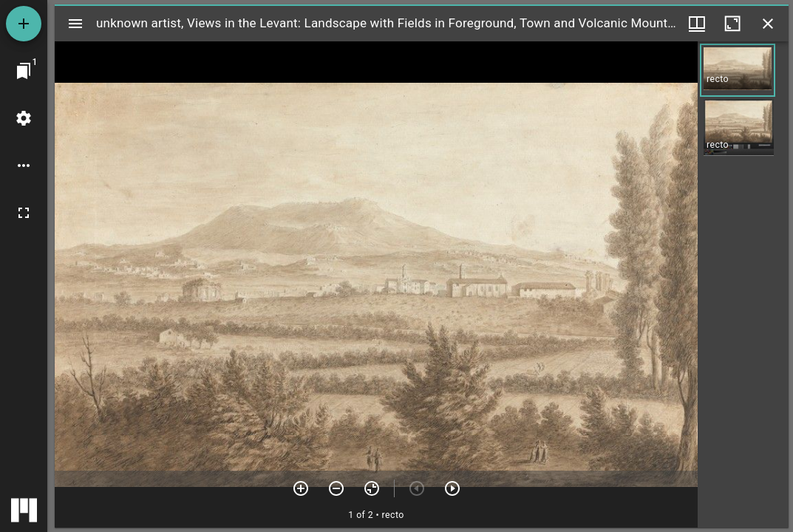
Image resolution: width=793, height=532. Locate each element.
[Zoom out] (336, 488)
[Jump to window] (24, 71)
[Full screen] (24, 213)
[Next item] (452, 488)
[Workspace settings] (24, 118)
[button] (738, 70)
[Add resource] (24, 24)
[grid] (743, 284)
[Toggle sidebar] (75, 24)
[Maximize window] (732, 24)
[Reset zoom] (372, 488)
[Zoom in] (301, 488)
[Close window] (768, 24)
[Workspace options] (24, 166)
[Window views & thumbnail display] (697, 24)
